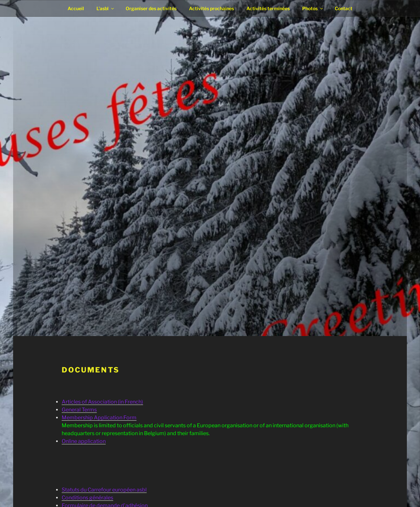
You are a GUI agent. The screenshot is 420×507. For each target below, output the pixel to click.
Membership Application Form (99, 418)
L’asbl (106, 8)
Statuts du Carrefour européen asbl (104, 490)
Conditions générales (87, 498)
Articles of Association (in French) (102, 402)
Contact (344, 8)
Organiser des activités (151, 8)
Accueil (76, 8)
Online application (84, 441)
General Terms (79, 410)
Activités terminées (268, 8)
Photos (313, 8)
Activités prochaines (211, 8)
